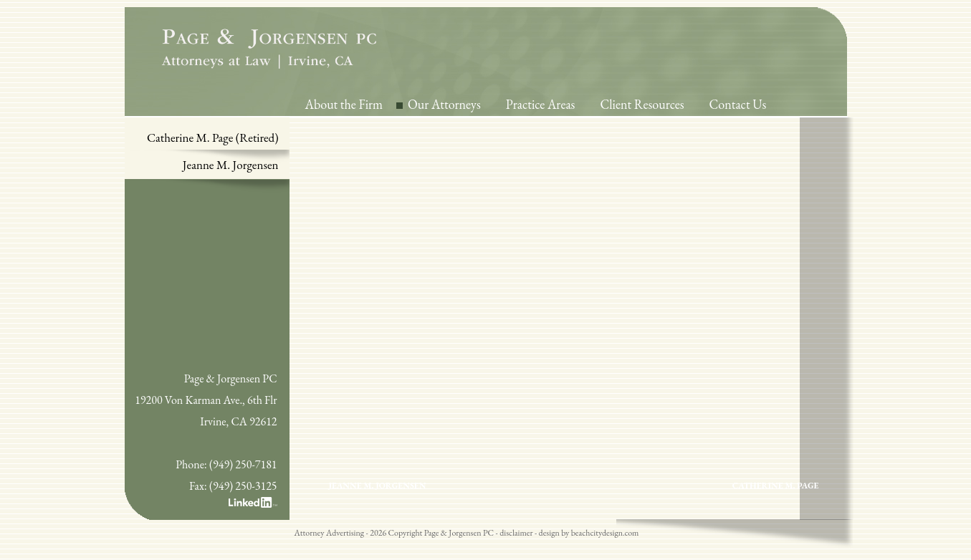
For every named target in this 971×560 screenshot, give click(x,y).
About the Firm (344, 104)
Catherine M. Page (776, 486)
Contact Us (738, 104)
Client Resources (642, 104)
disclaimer (516, 533)
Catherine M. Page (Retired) (213, 137)
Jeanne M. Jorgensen (231, 165)
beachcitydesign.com (605, 533)
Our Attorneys (444, 104)
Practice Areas (541, 104)
